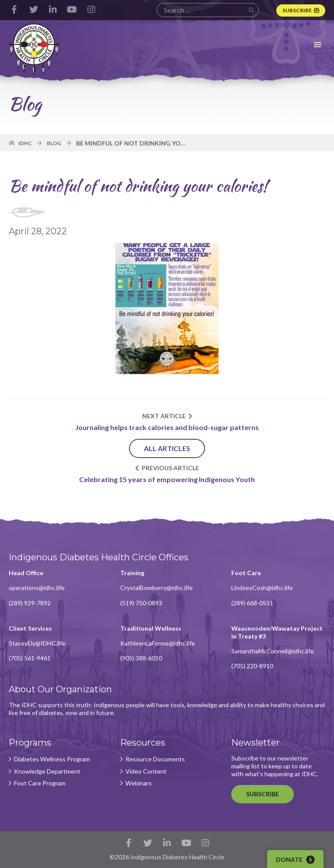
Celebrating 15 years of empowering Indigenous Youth (167, 479)
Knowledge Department (47, 771)
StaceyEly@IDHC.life (37, 643)
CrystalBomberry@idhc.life (157, 588)
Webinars (139, 783)
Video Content (146, 771)
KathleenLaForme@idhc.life (158, 643)
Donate (295, 860)
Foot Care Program (40, 783)
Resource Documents (155, 759)
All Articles (167, 448)
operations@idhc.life (37, 588)
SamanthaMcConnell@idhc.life (273, 651)
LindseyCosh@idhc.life (262, 588)
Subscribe (297, 10)
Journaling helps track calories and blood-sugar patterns (167, 427)
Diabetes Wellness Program (52, 759)
